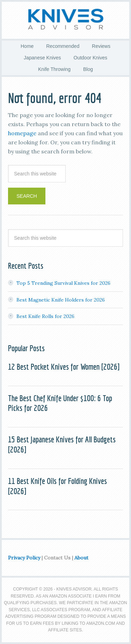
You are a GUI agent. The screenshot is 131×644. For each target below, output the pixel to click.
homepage (22, 133)
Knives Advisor (65, 19)
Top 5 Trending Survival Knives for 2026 (63, 283)
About (81, 558)
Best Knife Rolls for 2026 (45, 316)
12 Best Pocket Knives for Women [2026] (64, 367)
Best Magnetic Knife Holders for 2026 (61, 300)
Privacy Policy (24, 558)
